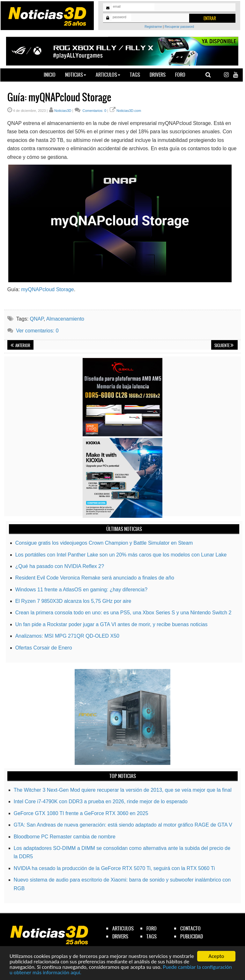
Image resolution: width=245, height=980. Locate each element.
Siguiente (224, 346)
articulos (123, 928)
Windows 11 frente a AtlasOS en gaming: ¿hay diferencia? (81, 590)
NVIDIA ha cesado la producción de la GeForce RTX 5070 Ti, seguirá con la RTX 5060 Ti (114, 868)
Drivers (158, 75)
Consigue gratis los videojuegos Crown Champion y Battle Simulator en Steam (104, 543)
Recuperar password (179, 27)
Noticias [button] (76, 75)
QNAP (37, 319)
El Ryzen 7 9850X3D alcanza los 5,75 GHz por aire (73, 601)
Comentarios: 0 (94, 111)
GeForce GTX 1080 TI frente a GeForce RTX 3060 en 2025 (81, 813)
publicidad (192, 936)
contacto (190, 928)
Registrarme (153, 27)
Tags (135, 75)
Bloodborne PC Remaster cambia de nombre (65, 837)
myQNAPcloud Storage (47, 289)
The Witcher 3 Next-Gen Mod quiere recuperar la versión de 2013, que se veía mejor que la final (123, 790)
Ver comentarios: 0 (37, 331)
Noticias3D (63, 111)
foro (152, 928)
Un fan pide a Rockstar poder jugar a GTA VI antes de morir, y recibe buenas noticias (111, 624)
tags (152, 936)
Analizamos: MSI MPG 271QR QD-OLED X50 (67, 636)
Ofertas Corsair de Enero (44, 648)
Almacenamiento (65, 319)
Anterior (20, 346)
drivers (120, 936)
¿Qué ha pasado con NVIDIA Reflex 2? (60, 566)
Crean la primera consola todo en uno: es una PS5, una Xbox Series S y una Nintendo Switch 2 (123, 613)
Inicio (52, 74)
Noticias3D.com (129, 111)
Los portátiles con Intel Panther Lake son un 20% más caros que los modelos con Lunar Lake (121, 555)
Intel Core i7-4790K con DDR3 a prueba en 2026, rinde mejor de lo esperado (101, 801)
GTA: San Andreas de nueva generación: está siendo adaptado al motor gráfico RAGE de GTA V (123, 825)
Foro (180, 75)
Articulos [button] (108, 75)
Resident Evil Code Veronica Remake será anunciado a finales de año (95, 578)
